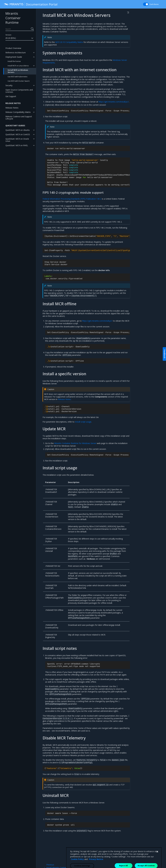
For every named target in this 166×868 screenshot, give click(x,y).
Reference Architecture (16, 53)
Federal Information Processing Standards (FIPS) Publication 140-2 (72, 199)
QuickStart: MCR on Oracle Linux (17, 140)
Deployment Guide (14, 57)
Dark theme (154, 4)
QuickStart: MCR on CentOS (18, 134)
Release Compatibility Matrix (18, 112)
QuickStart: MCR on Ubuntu (18, 130)
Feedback (165, 354)
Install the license (14, 61)
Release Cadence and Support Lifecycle (19, 118)
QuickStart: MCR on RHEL (17, 145)
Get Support (11, 96)
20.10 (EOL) (20, 38)
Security (9, 85)
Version (8, 35)
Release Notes (12, 108)
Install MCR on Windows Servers (18, 71)
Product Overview (13, 48)
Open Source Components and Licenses (19, 91)
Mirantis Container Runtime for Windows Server (75, 443)
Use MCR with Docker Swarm (19, 81)
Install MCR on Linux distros (18, 66)
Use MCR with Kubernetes (17, 77)
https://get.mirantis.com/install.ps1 (114, 102)
